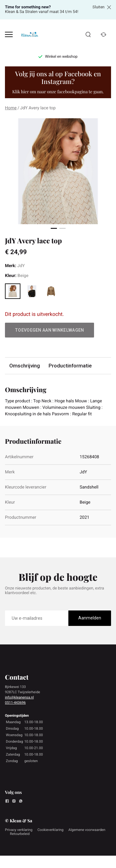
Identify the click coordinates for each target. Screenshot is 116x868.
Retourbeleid (20, 834)
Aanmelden (90, 618)
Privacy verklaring (19, 830)
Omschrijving (25, 366)
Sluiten (102, 7)
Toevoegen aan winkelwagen (49, 330)
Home (11, 108)
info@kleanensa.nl (19, 697)
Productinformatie (70, 366)
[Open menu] (9, 34)
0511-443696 (15, 702)
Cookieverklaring (50, 830)
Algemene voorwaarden (87, 830)
